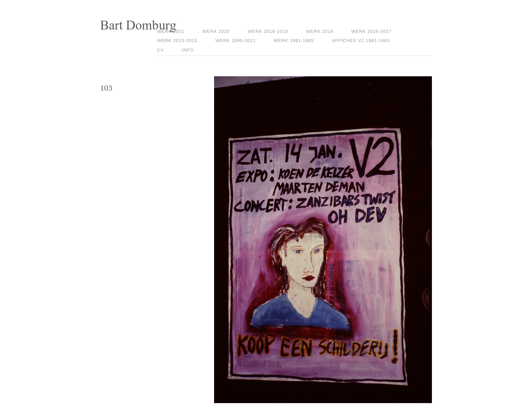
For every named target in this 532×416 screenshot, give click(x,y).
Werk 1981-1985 (294, 41)
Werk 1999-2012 (236, 41)
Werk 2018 (320, 31)
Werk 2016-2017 (371, 31)
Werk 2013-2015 (177, 41)
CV (160, 50)
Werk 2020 (216, 31)
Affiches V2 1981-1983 (361, 41)
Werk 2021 (171, 31)
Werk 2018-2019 (268, 31)
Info (188, 50)
